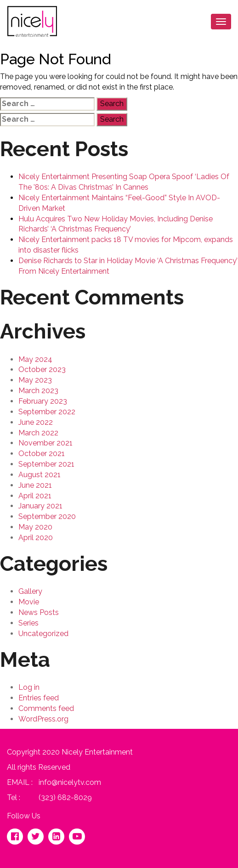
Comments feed (46, 708)
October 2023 (42, 369)
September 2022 (47, 412)
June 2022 (36, 422)
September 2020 (47, 516)
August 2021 (40, 475)
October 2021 (42, 454)
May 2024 (35, 359)
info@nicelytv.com (70, 782)
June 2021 (35, 485)
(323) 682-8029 (65, 798)
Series (28, 623)
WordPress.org (43, 719)
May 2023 (35, 380)
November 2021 (45, 443)
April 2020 (36, 538)
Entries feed (39, 698)
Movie (29, 602)
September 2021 (46, 464)
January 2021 (40, 506)
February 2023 (43, 401)
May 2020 (35, 527)
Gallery (30, 591)
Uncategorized (43, 634)
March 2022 (38, 433)
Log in (29, 687)
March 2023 (38, 391)
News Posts (39, 612)
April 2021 (35, 496)
